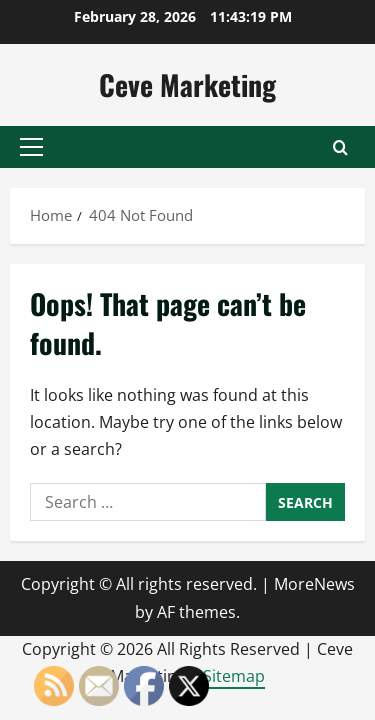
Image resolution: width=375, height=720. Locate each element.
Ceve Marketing (187, 84)
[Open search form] (340, 147)
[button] (31, 147)
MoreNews (314, 584)
